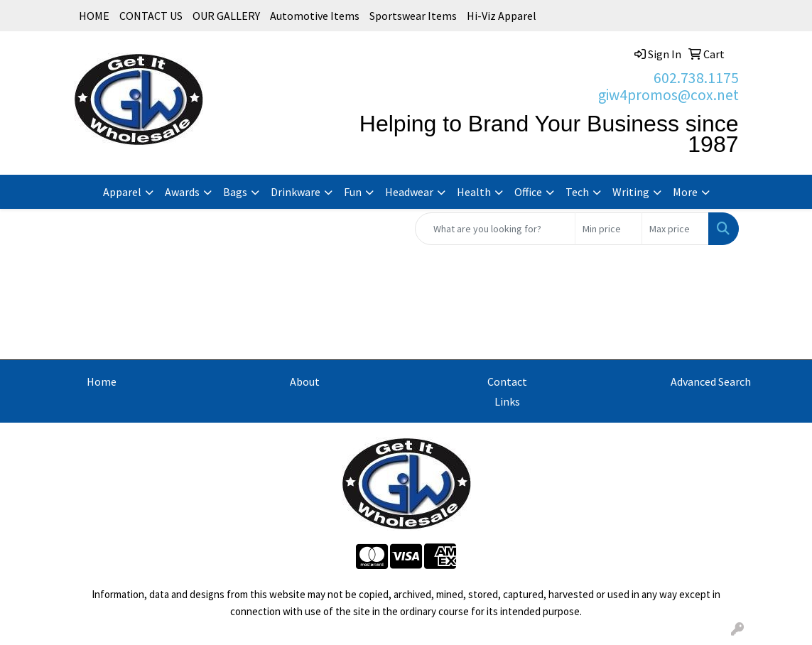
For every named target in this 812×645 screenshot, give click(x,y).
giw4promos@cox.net (668, 95)
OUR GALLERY (226, 16)
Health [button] (474, 192)
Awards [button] (182, 192)
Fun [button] (353, 192)
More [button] (685, 192)
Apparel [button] (122, 192)
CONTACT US (151, 16)
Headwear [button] (409, 192)
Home (102, 381)
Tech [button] (577, 192)
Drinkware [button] (296, 192)
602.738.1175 (696, 78)
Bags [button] (235, 192)
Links (507, 401)
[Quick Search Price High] (675, 229)
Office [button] (528, 192)
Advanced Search (711, 381)
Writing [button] (631, 192)
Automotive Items (315, 16)
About (305, 381)
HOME (94, 16)
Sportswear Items (413, 16)
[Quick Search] (495, 229)
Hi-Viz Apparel (502, 16)
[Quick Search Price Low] (608, 229)
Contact (507, 381)
